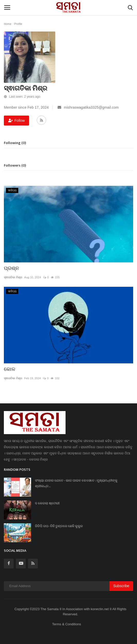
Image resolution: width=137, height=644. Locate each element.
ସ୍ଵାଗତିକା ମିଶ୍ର (13, 277)
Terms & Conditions (67, 624)
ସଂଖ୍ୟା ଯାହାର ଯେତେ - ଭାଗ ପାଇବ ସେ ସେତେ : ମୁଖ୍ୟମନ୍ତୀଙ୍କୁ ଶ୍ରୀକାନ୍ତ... (76, 483)
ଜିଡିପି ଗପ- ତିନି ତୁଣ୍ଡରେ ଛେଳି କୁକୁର (59, 526)
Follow (16, 120)
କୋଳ (10, 369)
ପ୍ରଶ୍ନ (11, 268)
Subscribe (121, 586)
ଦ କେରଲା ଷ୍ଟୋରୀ (47, 503)
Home (8, 24)
